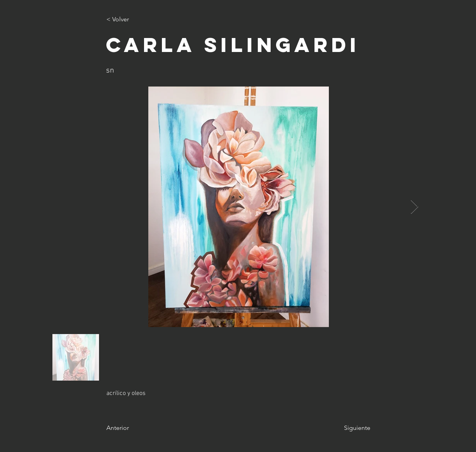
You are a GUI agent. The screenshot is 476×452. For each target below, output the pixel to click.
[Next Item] (414, 207)
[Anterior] (132, 428)
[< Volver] (132, 19)
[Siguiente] (351, 428)
